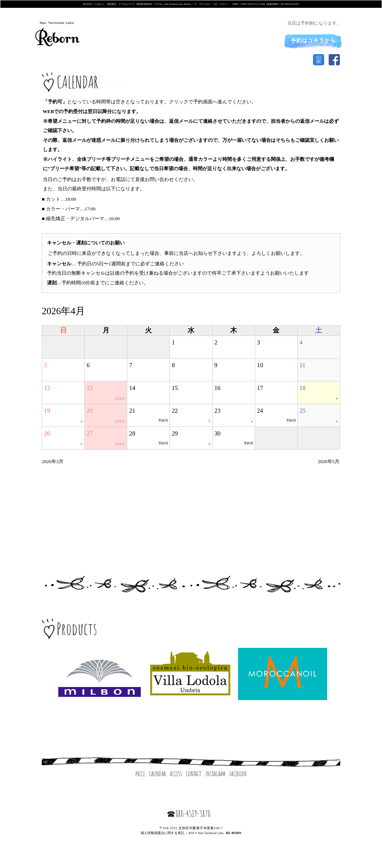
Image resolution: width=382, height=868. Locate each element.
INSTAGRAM (215, 774)
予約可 (163, 421)
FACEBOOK (238, 774)
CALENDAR (157, 774)
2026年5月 (329, 462)
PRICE (140, 774)
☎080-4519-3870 (189, 814)
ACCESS (176, 774)
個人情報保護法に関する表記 (162, 833)
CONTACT (193, 774)
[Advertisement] (191, 512)
